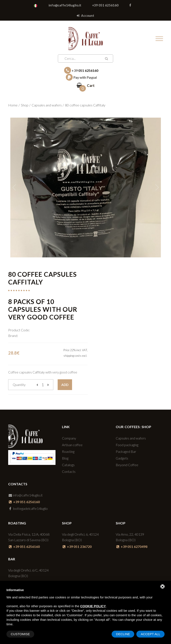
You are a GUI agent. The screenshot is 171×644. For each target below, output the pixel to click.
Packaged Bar (126, 451)
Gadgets (122, 458)
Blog (65, 458)
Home (13, 105)
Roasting (68, 451)
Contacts (69, 471)
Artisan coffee (72, 445)
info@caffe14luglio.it (65, 5)
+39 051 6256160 (105, 5)
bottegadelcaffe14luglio (28, 508)
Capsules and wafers (47, 105)
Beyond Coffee (127, 465)
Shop (25, 105)
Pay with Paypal (81, 77)
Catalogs (68, 465)
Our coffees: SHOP (133, 427)
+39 (81, 70)
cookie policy (93, 606)
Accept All (150, 634)
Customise (20, 634)
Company (69, 438)
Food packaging (127, 445)
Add (65, 385)
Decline (123, 634)
